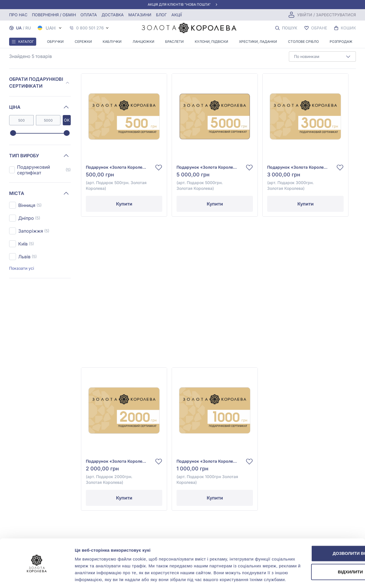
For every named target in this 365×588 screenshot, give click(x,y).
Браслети (174, 42)
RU (28, 28)
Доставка (113, 15)
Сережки (83, 42)
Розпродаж (341, 42)
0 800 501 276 (90, 28)
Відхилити (317, 546)
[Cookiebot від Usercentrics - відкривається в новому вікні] (37, 577)
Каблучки (112, 42)
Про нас (18, 15)
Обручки (55, 42)
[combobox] (322, 57)
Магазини (140, 15)
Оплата (89, 15)
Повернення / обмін (54, 15)
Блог (161, 15)
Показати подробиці (96, 577)
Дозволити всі (317, 528)
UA (19, 28)
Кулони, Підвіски (211, 42)
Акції (177, 15)
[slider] (13, 133)
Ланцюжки (143, 42)
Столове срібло (303, 42)
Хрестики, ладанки (258, 42)
